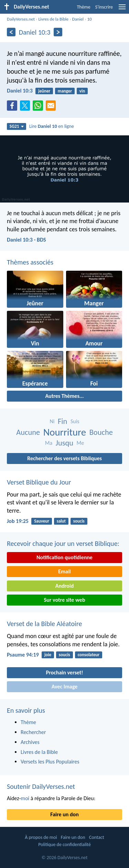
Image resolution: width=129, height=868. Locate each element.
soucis (79, 521)
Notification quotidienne (64, 557)
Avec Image (65, 687)
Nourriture (65, 432)
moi (25, 798)
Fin (62, 421)
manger (65, 91)
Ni (52, 421)
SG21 (17, 126)
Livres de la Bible (53, 19)
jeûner (44, 91)
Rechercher (33, 732)
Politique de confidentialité (64, 845)
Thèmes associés (30, 262)
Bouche (101, 432)
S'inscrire (104, 7)
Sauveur (42, 521)
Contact (97, 837)
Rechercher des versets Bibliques (64, 458)
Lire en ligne (52, 126)
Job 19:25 (18, 521)
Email (64, 571)
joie (48, 655)
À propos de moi (41, 837)
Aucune (28, 432)
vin (82, 91)
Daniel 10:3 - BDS (26, 240)
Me (80, 443)
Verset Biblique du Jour (39, 482)
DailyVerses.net (21, 19)
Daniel (78, 19)
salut (61, 521)
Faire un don (64, 814)
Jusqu (64, 443)
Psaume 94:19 (23, 655)
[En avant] (58, 32)
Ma (49, 443)
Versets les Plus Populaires (50, 762)
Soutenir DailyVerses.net (41, 786)
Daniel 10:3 (20, 91)
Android (64, 586)
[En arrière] (11, 32)
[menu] (122, 9)
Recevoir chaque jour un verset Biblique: (63, 543)
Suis (75, 421)
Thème (83, 7)
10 (89, 19)
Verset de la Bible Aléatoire (44, 624)
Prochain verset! (65, 673)
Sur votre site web (65, 600)
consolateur (89, 655)
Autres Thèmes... (64, 396)
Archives (30, 742)
